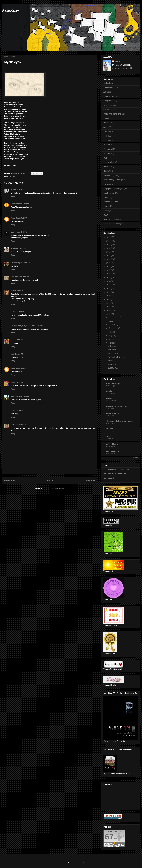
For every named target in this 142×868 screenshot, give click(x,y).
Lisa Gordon (15, 232)
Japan (106, 127)
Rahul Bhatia (16, 218)
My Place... (113, 350)
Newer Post (10, 480)
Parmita (14, 291)
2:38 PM (20, 190)
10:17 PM (20, 312)
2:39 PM (20, 340)
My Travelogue (113, 451)
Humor (106, 123)
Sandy (109, 391)
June (111, 332)
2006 (109, 310)
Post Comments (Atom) (55, 489)
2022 (109, 252)
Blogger (86, 863)
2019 (109, 263)
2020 (109, 259)
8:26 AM (26, 396)
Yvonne (110, 429)
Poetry (13, 177)
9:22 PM (20, 291)
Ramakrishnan (16, 204)
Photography (109, 176)
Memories (108, 149)
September (113, 328)
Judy (108, 436)
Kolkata (107, 132)
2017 (109, 270)
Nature (106, 167)
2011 (109, 292)
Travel (106, 211)
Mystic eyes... (114, 353)
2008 (109, 303)
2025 (109, 241)
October (112, 325)
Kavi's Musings (113, 383)
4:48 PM (20, 411)
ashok (117, 61)
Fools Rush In (112, 414)
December (113, 317)
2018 (109, 267)
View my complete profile (122, 68)
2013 (109, 285)
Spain (106, 198)
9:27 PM (23, 248)
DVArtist (110, 399)
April (111, 339)
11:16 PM (39, 326)
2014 (109, 281)
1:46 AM (27, 263)
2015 (109, 277)
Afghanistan (108, 83)
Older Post (90, 480)
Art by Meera (112, 444)
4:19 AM (20, 382)
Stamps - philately (111, 202)
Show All (135, 457)
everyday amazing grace (117, 406)
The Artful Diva (16, 277)
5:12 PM (26, 204)
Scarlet (13, 382)
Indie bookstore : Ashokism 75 (116, 474)
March (111, 343)
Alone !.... (112, 361)
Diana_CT (14, 425)
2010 (109, 296)
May (111, 336)
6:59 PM (24, 232)
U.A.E (106, 215)
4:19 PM (20, 354)
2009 (109, 299)
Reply (13, 196)
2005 (109, 314)
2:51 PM (24, 368)
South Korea (109, 193)
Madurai (107, 145)
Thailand (107, 206)
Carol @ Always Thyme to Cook (23, 326)
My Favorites (109, 162)
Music (106, 158)
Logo (105, 136)
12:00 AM (22, 425)
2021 (109, 256)
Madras (107, 140)
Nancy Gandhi (109, 478)
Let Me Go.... (114, 368)
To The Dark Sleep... (117, 357)
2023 (109, 248)
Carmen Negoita (17, 263)
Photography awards (112, 180)
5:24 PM (24, 218)
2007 (109, 307)
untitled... (112, 346)
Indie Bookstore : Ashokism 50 (116, 470)
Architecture (108, 88)
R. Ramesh (15, 248)
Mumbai (107, 154)
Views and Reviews (112, 224)
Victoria (14, 354)
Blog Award (108, 105)
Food (106, 118)
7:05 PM (26, 277)
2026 (109, 237)
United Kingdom (110, 219)
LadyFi (13, 312)
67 (109, 837)
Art (105, 92)
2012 (109, 288)
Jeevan (13, 190)
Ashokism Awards (111, 96)
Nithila (106, 171)
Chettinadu (108, 110)
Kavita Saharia (16, 396)
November (113, 321)
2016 (109, 274)
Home (50, 480)
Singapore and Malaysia (113, 189)
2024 (109, 245)
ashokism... (12, 11)
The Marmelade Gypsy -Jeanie (120, 421)
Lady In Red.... (114, 364)
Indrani (13, 340)
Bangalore (108, 101)
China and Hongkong (112, 114)
